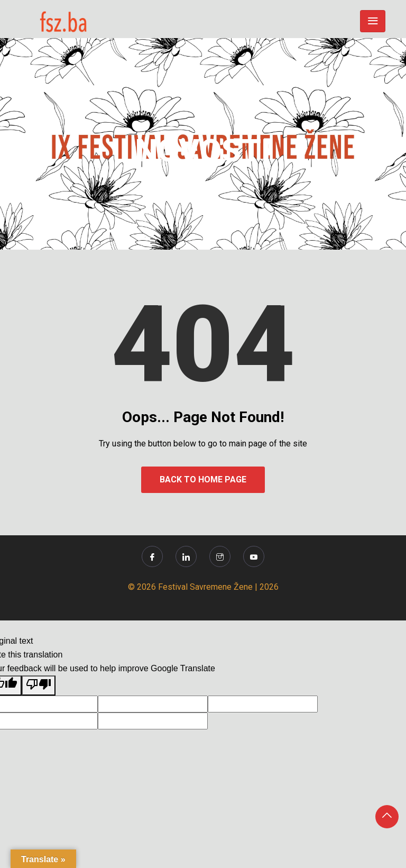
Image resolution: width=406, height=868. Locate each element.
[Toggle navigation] (373, 21)
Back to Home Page (203, 479)
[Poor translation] (39, 686)
